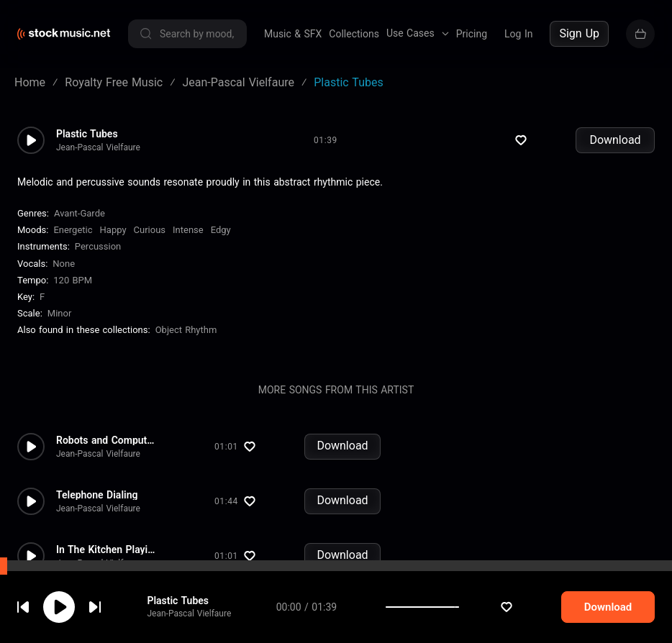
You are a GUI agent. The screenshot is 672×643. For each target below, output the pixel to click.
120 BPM (73, 280)
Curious (150, 230)
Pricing (472, 34)
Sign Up (579, 33)
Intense (188, 230)
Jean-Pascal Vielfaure (98, 147)
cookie (96, 605)
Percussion (98, 246)
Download (615, 140)
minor (60, 313)
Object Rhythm (186, 330)
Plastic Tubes (87, 134)
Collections (354, 34)
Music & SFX (293, 34)
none (64, 264)
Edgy (221, 230)
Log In (518, 34)
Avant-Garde (80, 213)
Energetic (73, 230)
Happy (113, 230)
